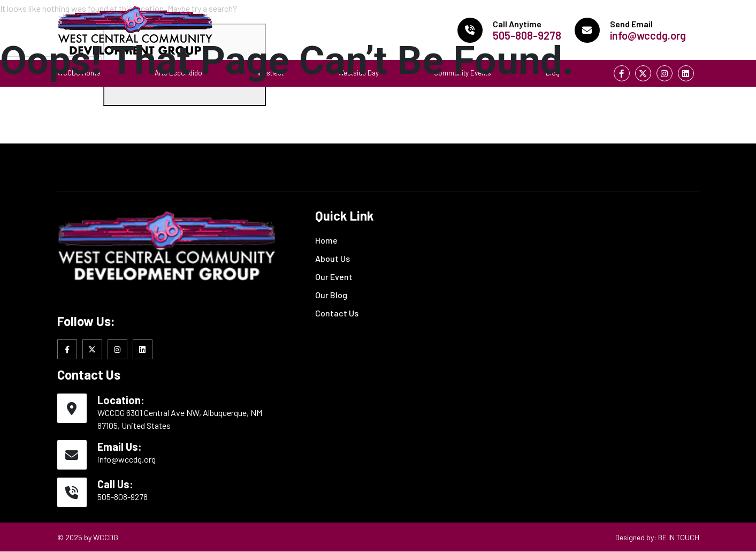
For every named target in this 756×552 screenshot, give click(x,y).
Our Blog (331, 295)
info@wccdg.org (127, 459)
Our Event (334, 277)
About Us (333, 258)
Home (326, 240)
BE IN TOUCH (679, 537)
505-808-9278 (123, 497)
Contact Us (337, 313)
